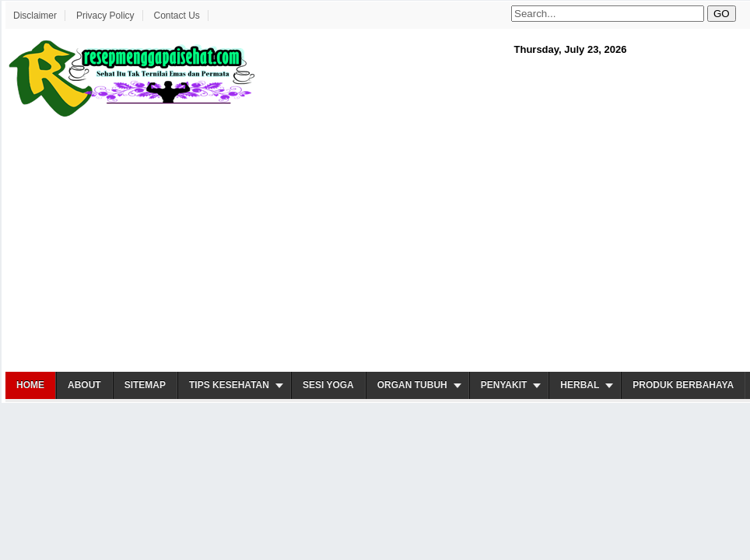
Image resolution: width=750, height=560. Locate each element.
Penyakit (504, 385)
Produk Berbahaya (683, 385)
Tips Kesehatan (229, 385)
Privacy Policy (105, 16)
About (84, 385)
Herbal (580, 385)
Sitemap (145, 385)
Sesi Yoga (328, 385)
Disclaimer (35, 16)
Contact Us (176, 16)
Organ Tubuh (412, 385)
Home (30, 385)
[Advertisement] (305, 246)
